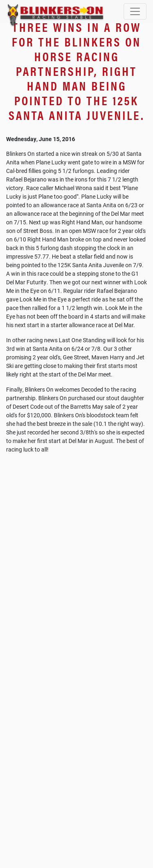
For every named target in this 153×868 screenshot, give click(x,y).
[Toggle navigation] (135, 11)
